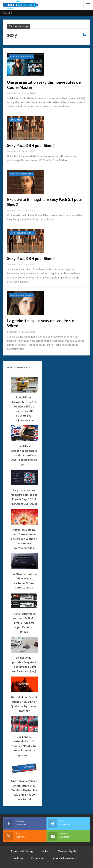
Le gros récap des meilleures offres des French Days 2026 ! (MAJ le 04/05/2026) (24, 497)
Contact (45, 851)
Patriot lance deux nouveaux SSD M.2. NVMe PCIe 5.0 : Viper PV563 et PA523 (24, 623)
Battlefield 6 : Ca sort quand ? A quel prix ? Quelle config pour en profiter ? (24, 704)
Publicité (18, 858)
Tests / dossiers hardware (22, 233)
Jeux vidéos (16, 120)
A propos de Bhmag (22, 851)
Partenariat (37, 858)
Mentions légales (68, 851)
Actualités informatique (21, 57)
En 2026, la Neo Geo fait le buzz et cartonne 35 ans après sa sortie (24, 581)
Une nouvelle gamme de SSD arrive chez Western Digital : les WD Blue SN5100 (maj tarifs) (24, 790)
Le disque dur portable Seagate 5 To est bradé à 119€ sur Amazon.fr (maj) (24, 664)
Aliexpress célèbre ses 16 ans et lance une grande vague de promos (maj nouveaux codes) (24, 539)
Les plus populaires (19, 367)
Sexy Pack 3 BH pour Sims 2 (31, 145)
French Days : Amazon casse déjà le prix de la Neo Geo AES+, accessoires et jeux (24, 455)
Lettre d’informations (64, 858)
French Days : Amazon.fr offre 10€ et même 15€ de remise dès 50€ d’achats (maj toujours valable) (24, 409)
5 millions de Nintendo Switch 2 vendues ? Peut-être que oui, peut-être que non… (24, 746)
